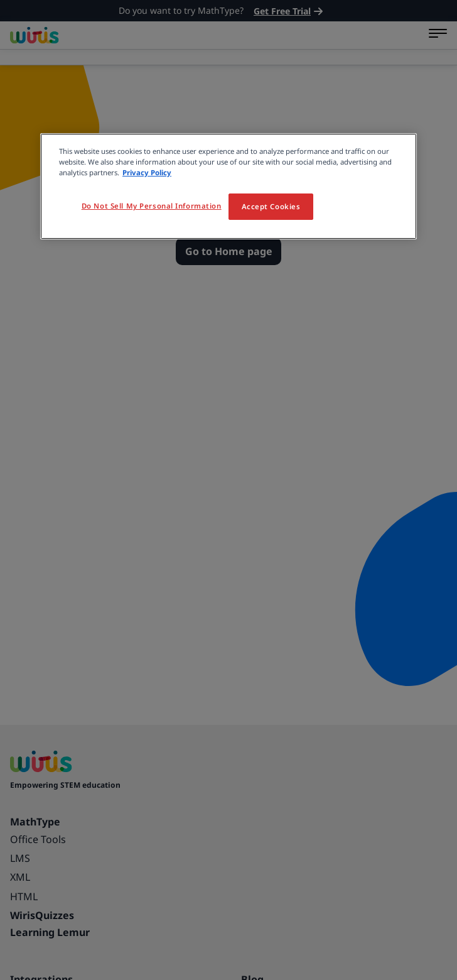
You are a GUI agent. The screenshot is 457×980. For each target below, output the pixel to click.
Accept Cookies (271, 206)
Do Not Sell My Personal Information (152, 206)
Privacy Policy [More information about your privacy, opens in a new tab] (147, 172)
